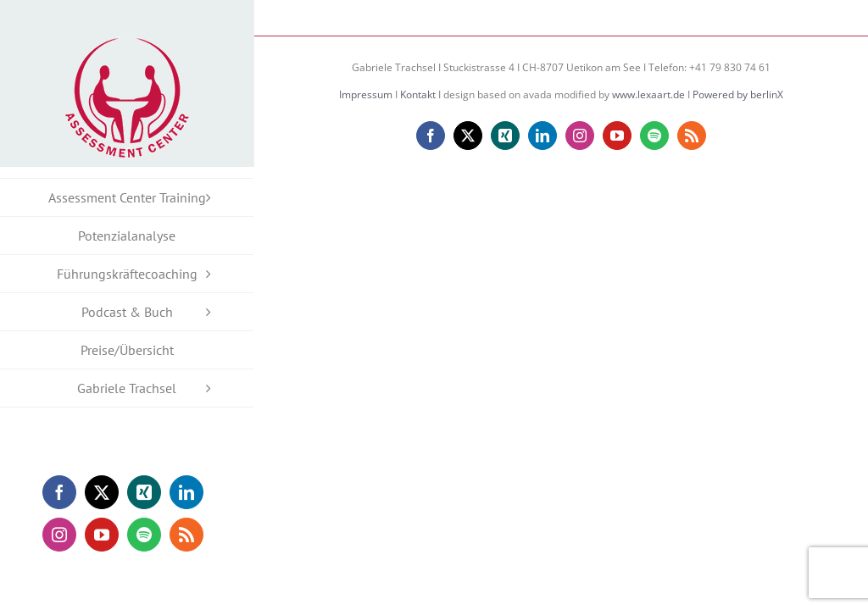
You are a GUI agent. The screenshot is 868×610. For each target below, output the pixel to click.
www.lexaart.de (648, 94)
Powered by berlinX (738, 94)
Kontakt (418, 94)
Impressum (366, 94)
